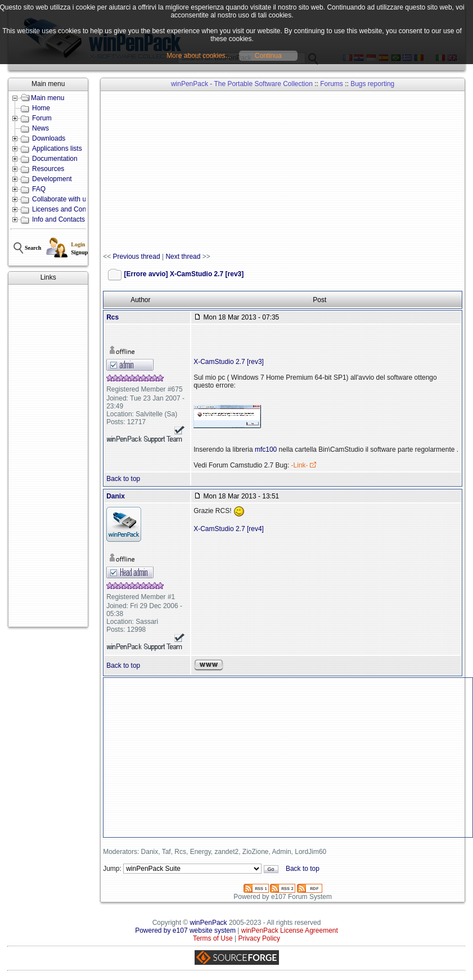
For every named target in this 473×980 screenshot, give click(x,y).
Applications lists (57, 149)
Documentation (55, 159)
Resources (48, 169)
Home (41, 108)
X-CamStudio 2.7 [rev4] (229, 529)
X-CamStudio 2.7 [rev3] (229, 362)
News (40, 128)
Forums (332, 84)
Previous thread (137, 257)
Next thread (183, 257)
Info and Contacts (58, 219)
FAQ (39, 189)
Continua (268, 56)
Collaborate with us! (62, 199)
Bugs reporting (372, 84)
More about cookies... (199, 56)
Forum (42, 118)
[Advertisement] (48, 456)
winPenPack (209, 923)
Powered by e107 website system (185, 930)
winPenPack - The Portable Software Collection (242, 84)
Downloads (49, 138)
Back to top (123, 479)
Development (52, 179)
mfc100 (266, 449)
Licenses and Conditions (69, 209)
